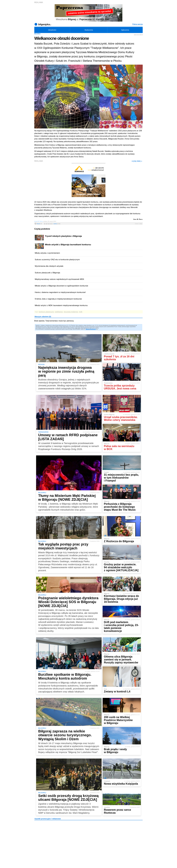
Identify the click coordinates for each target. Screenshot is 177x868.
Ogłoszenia (125, 30)
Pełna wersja (137, 24)
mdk (81, 312)
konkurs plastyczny (46, 312)
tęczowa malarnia (71, 312)
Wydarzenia (89, 30)
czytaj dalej (137, 161)
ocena (57, 224)
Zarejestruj (93, 329)
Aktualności (52, 30)
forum (39, 224)
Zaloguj (88, 329)
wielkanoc (59, 312)
